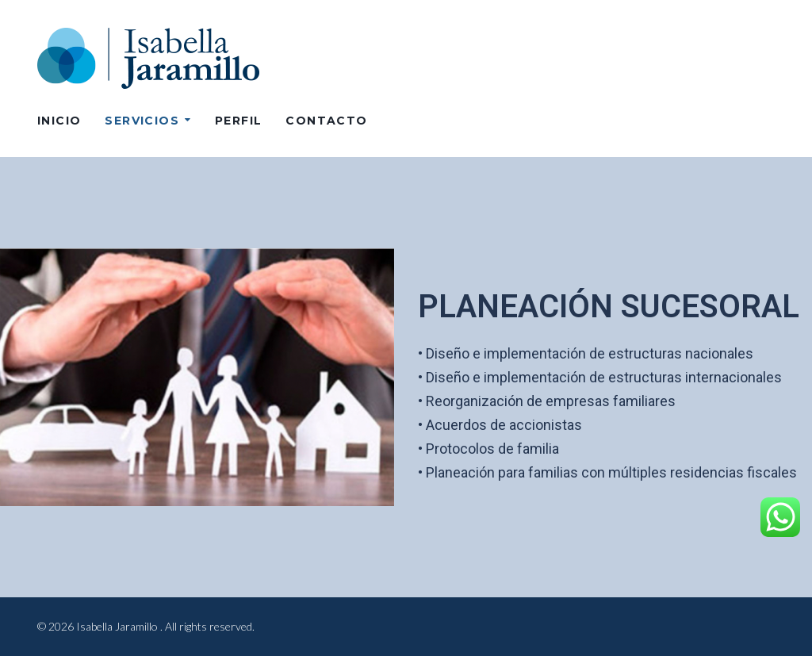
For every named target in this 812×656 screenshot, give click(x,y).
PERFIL (238, 121)
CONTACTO (326, 121)
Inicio (59, 121)
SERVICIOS (142, 121)
